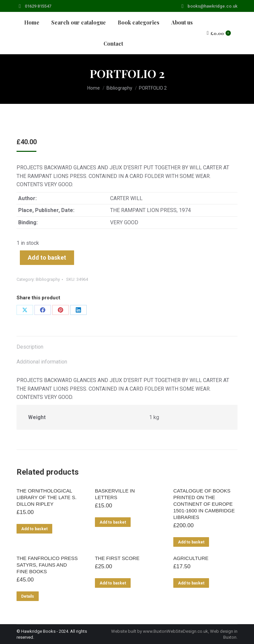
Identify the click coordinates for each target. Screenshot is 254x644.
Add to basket (47, 258)
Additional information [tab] (42, 362)
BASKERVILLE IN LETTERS (115, 494)
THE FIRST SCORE (117, 558)
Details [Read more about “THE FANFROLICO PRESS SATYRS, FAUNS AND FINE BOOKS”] (28, 596)
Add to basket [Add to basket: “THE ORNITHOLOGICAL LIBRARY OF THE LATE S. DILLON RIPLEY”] (34, 529)
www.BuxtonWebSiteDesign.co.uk (175, 631)
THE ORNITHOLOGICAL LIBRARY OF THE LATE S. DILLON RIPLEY (46, 497)
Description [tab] (30, 347)
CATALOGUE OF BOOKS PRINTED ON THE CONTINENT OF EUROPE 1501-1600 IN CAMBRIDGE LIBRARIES (204, 504)
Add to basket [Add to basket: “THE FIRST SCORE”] (113, 583)
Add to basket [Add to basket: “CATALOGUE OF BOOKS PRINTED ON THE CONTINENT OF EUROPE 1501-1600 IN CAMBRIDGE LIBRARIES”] (191, 542)
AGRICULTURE (191, 558)
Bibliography (48, 279)
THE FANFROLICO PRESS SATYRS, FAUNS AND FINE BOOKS (47, 565)
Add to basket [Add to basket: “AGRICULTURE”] (191, 583)
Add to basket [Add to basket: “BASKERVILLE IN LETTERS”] (113, 522)
